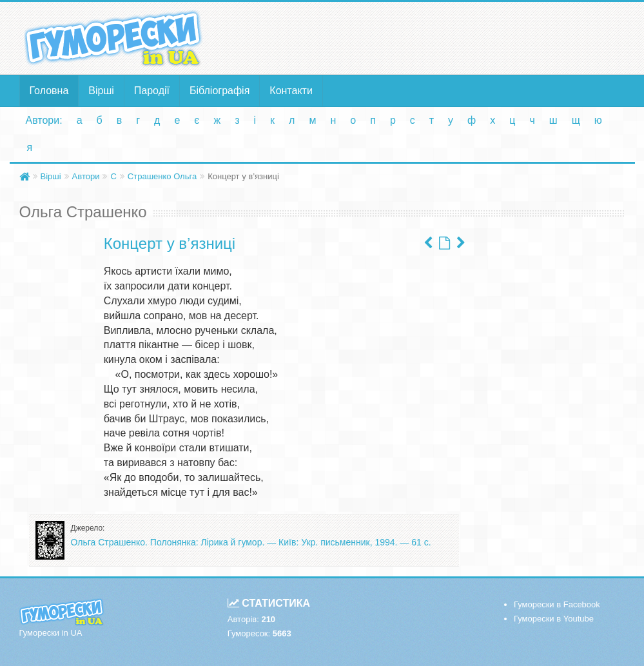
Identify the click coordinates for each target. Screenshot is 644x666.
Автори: (44, 120)
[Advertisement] (426, 37)
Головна (49, 91)
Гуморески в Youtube (554, 619)
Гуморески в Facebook (557, 604)
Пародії (152, 91)
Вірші (101, 91)
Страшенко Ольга (162, 176)
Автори (86, 176)
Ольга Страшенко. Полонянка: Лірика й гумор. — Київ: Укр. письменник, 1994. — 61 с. (251, 542)
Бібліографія (220, 91)
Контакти (291, 91)
